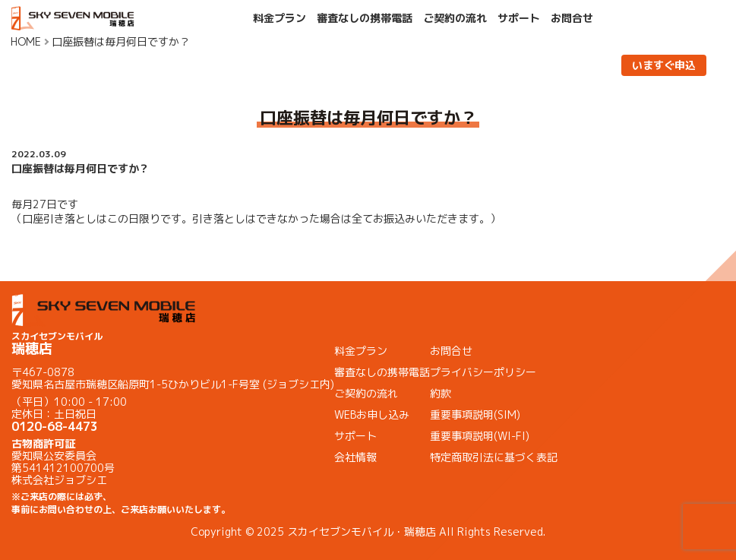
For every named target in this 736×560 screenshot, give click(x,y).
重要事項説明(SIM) (475, 414)
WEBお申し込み (372, 414)
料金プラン (280, 18)
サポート (519, 18)
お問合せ (572, 18)
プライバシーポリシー (483, 372)
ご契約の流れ (455, 18)
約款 (441, 393)
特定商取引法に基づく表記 (494, 457)
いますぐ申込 (664, 65)
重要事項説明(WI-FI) (480, 436)
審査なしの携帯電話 (365, 18)
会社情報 (355, 457)
